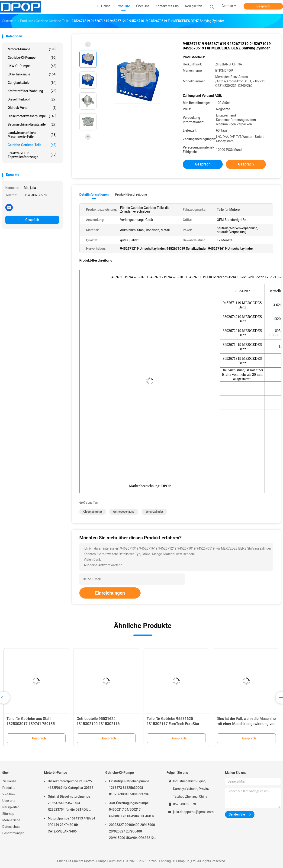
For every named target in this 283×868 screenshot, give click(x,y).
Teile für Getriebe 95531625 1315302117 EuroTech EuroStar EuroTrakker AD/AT (173, 724)
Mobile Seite (11, 820)
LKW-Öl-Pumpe (32, 66)
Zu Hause (9, 781)
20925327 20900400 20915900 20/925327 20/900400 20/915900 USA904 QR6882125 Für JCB (132, 832)
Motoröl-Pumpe (32, 49)
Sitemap (8, 814)
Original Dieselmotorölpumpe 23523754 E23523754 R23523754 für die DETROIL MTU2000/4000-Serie (69, 804)
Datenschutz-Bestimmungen (13, 830)
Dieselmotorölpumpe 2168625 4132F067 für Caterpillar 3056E (71, 784)
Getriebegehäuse (124, 512)
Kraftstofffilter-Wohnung (32, 91)
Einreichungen (110, 593)
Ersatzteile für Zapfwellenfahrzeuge (32, 155)
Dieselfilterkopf (32, 99)
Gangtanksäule (32, 83)
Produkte (9, 788)
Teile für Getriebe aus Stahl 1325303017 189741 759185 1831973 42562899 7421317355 (34, 724)
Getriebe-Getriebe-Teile (32, 145)
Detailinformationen (94, 194)
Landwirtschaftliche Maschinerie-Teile (32, 135)
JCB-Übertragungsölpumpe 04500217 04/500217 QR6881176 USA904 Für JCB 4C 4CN (132, 810)
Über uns (9, 801)
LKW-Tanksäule (32, 74)
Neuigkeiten (11, 807)
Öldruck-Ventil (32, 108)
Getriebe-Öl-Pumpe (32, 58)
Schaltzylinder (154, 512)
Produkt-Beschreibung (131, 194)
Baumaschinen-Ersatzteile (32, 124)
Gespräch (263, 6)
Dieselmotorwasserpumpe (32, 116)
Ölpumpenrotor (93, 512)
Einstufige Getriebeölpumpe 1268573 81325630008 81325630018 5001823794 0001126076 (129, 788)
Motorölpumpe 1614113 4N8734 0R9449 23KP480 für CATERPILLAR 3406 (72, 825)
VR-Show (9, 794)
